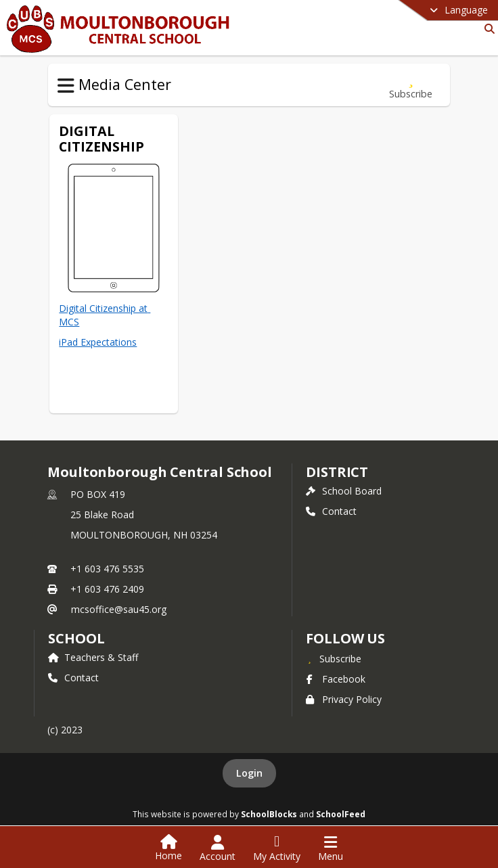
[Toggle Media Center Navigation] (66, 86)
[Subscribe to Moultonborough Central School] (334, 658)
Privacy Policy (344, 699)
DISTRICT (337, 472)
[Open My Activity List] (277, 848)
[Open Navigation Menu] (331, 848)
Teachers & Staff (93, 657)
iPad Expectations (98, 342)
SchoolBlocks (269, 814)
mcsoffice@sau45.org (119, 609)
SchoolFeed (341, 814)
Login (249, 773)
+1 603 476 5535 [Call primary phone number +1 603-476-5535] (107, 569)
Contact (331, 511)
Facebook (336, 679)
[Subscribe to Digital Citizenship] (411, 85)
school (76, 638)
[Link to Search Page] (487, 29)
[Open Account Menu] (218, 848)
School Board (344, 491)
